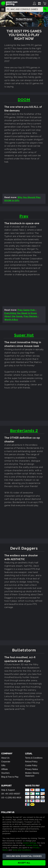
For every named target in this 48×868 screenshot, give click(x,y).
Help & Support (8, 790)
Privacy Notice (31, 769)
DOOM (24, 99)
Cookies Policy (32, 845)
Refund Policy (31, 762)
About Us (5, 758)
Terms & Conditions (34, 758)
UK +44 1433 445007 (11, 794)
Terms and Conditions (21, 850)
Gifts (3, 765)
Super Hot (24, 335)
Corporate (6, 762)
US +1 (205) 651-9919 (11, 798)
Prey (24, 216)
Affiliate (4, 769)
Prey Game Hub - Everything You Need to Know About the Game (21, 313)
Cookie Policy (31, 765)
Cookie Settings (30, 843)
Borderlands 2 (24, 430)
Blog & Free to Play (10, 777)
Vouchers (5, 773)
